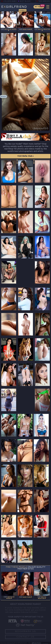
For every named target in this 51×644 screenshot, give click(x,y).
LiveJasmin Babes (10, 1)
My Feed (38, 7)
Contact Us (25, 637)
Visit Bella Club (25, 156)
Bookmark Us (26, 631)
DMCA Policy (36, 643)
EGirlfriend (14, 8)
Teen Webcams (44, 1)
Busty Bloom (26, 1)
